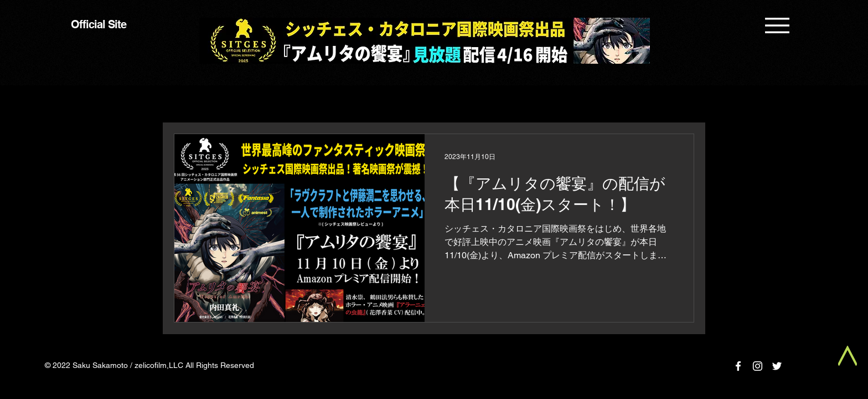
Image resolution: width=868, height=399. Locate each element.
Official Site (99, 24)
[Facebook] (738, 366)
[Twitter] (777, 366)
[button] (777, 25)
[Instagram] (758, 366)
